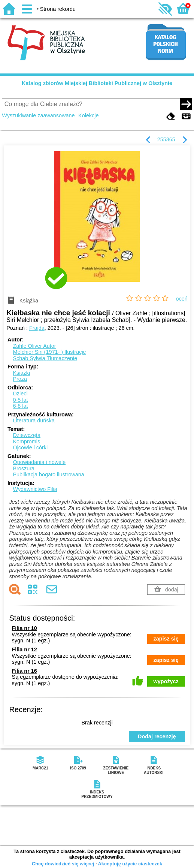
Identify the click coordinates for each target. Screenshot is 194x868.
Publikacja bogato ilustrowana (48, 474)
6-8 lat (20, 406)
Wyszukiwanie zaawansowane (38, 115)
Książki (21, 373)
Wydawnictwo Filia (35, 489)
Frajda (37, 328)
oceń (182, 299)
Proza (20, 379)
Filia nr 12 (25, 650)
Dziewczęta (27, 435)
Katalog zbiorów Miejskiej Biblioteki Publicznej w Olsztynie (97, 83)
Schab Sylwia (45, 358)
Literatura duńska (34, 421)
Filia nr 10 (25, 628)
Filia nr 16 (25, 671)
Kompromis (26, 441)
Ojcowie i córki (30, 447)
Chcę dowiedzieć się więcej (63, 864)
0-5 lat (20, 400)
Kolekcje (88, 115)
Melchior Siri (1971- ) (49, 352)
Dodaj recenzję (157, 736)
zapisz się (166, 639)
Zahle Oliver (34, 346)
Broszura (24, 468)
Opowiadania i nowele (39, 462)
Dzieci (20, 394)
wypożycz (166, 681)
